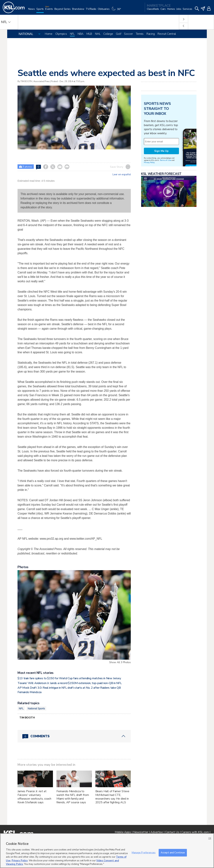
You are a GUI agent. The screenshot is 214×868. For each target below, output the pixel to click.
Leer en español (122, 175)
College (108, 34)
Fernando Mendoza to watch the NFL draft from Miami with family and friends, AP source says (73, 797)
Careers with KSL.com (195, 832)
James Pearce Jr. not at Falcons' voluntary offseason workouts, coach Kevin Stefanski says (34, 797)
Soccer (128, 34)
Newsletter (141, 832)
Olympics (61, 34)
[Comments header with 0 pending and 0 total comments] (74, 736)
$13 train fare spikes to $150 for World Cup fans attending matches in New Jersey (69, 678)
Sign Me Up (161, 151)
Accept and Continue (173, 852)
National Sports (36, 708)
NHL (98, 34)
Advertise (157, 832)
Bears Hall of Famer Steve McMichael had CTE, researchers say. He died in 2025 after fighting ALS (112, 797)
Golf (118, 34)
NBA (81, 34)
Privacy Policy (149, 162)
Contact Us (172, 832)
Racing (151, 34)
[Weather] (117, 10)
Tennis (140, 34)
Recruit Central (167, 34)
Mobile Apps (123, 832)
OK (210, 838)
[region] (107, 851)
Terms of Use (165, 160)
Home (49, 34)
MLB (89, 34)
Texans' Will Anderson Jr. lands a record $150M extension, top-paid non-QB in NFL (70, 683)
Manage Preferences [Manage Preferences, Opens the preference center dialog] (144, 852)
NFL (72, 34)
